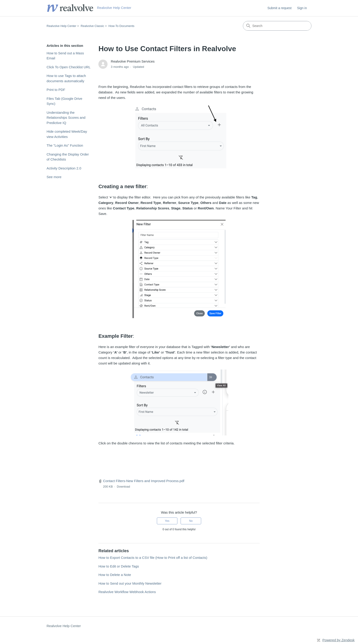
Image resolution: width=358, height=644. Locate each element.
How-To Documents (121, 26)
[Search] (277, 26)
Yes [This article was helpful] (167, 521)
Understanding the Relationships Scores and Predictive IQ (66, 118)
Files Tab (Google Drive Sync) (64, 101)
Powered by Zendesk (338, 640)
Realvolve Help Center (61, 26)
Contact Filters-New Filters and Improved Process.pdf (144, 481)
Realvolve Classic (92, 26)
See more (54, 177)
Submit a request (279, 8)
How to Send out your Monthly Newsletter (130, 583)
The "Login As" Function (65, 145)
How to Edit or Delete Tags (119, 566)
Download (124, 487)
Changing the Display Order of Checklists (68, 157)
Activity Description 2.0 (64, 168)
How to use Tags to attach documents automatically (66, 78)
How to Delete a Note (115, 575)
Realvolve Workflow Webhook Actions (127, 592)
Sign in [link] (302, 8)
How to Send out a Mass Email (65, 56)
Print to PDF (56, 90)
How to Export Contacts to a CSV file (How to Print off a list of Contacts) (153, 558)
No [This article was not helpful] (191, 521)
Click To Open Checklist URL (68, 67)
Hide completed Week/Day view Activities (67, 134)
